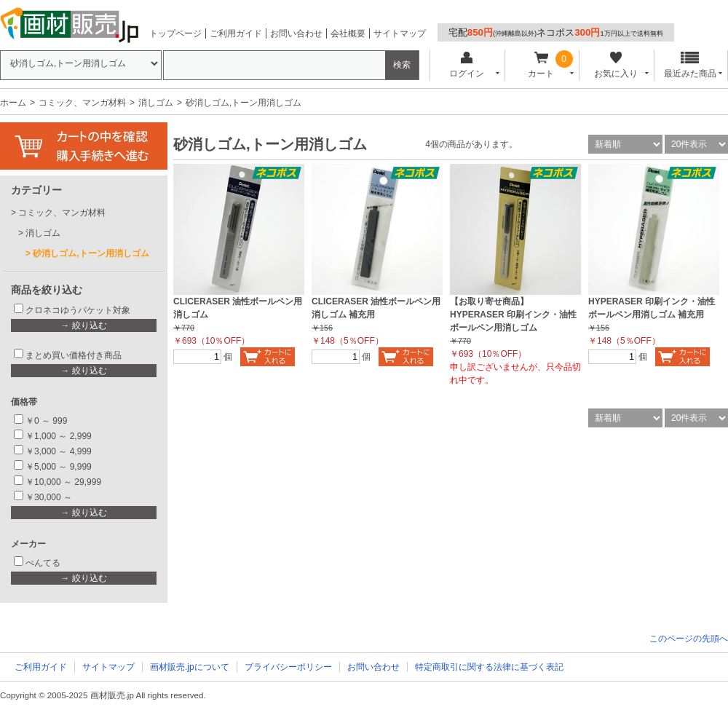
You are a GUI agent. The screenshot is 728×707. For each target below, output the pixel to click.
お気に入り (616, 65)
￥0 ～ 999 (46, 421)
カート (541, 65)
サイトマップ (400, 33)
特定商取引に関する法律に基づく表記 (489, 667)
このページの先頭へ (689, 639)
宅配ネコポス (556, 32)
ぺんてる (43, 563)
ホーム (13, 103)
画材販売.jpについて (190, 667)
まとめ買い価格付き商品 (74, 355)
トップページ (175, 33)
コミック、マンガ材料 (82, 103)
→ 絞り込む (83, 325)
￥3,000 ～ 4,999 (59, 451)
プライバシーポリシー (288, 667)
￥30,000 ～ (50, 497)
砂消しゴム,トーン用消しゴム (91, 253)
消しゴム (156, 103)
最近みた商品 (690, 65)
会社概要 (348, 33)
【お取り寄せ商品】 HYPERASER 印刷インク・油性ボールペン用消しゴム (513, 315)
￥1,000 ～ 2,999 (59, 436)
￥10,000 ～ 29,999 (63, 482)
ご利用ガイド (236, 33)
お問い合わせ (296, 33)
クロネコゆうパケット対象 (78, 310)
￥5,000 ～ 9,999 (59, 467)
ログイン (466, 65)
